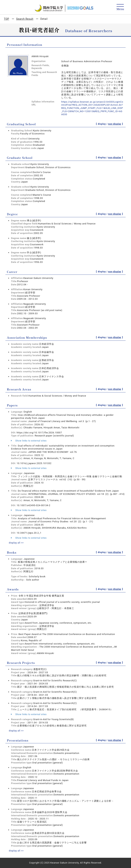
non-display (115, 124)
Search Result (25, 19)
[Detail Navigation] (120, 7)
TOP (7, 19)
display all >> (16, 543)
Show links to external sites (29, 441)
